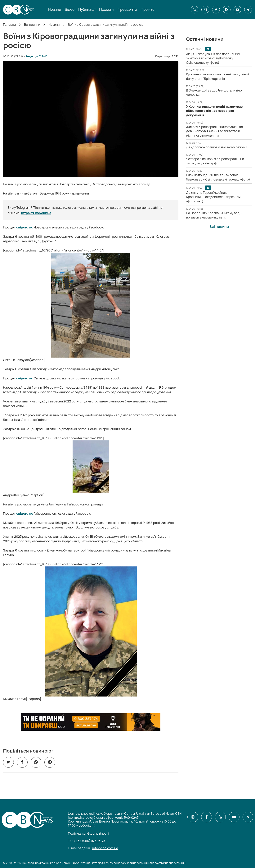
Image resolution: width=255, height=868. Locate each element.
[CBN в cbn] (227, 10)
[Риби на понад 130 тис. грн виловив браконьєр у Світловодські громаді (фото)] (218, 177)
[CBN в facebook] (216, 10)
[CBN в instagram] (205, 10)
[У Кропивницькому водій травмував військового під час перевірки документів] (214, 111)
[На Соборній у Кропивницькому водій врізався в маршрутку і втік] (214, 215)
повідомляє (23, 227)
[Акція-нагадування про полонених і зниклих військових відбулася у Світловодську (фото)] (213, 58)
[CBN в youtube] (237, 10)
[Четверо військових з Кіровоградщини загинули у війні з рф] (215, 161)
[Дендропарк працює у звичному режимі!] (217, 147)
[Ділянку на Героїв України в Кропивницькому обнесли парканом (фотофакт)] (213, 197)
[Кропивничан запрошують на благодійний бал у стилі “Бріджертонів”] (218, 76)
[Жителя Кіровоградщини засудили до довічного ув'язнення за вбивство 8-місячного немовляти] (215, 131)
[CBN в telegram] (248, 10)
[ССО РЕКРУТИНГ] (91, 722)
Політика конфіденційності (88, 833)
